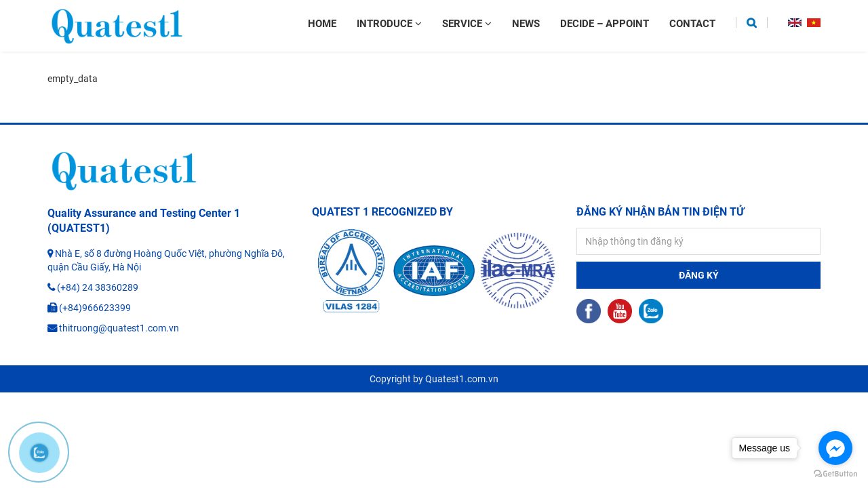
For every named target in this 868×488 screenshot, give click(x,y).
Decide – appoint (605, 24)
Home (322, 24)
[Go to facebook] (835, 448)
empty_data (73, 79)
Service (467, 24)
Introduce (389, 24)
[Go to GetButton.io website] (835, 474)
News (526, 24)
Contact (692, 24)
